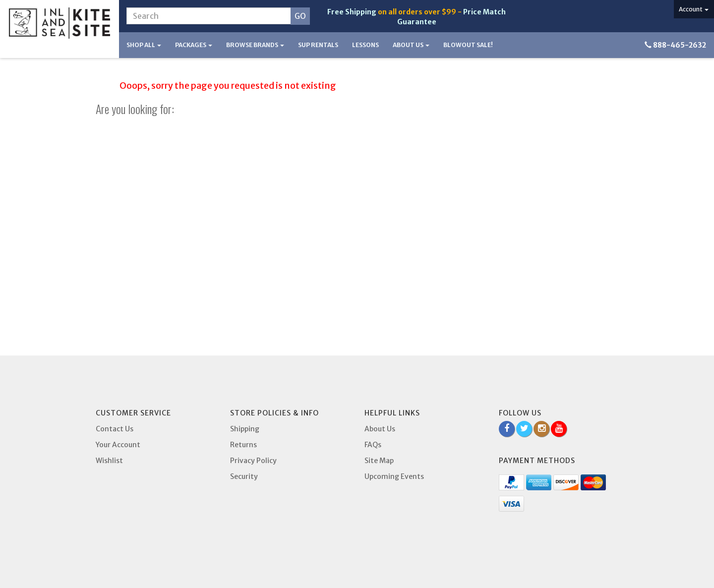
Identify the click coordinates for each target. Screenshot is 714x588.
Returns (243, 445)
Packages (194, 45)
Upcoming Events (394, 476)
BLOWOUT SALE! (468, 45)
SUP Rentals (318, 45)
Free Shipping (352, 12)
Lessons (365, 45)
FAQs (373, 445)
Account (694, 9)
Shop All (144, 45)
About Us (411, 45)
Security (244, 476)
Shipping (245, 429)
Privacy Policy (253, 461)
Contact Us (115, 429)
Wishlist (109, 461)
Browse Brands (255, 45)
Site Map (379, 461)
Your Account (118, 445)
